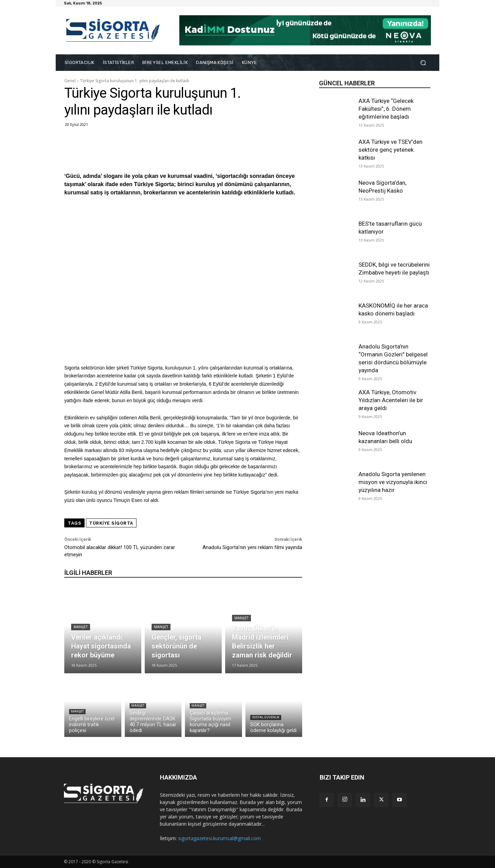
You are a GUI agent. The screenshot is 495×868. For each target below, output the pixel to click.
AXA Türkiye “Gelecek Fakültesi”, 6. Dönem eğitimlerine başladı (386, 109)
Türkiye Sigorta (111, 523)
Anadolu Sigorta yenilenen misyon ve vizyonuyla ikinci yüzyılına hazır (393, 482)
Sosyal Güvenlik (266, 717)
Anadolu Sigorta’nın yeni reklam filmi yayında (252, 547)
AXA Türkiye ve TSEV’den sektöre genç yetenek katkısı (390, 150)
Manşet (81, 627)
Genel (70, 81)
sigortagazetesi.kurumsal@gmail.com (219, 838)
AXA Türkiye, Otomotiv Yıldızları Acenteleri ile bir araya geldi (391, 400)
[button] (423, 63)
